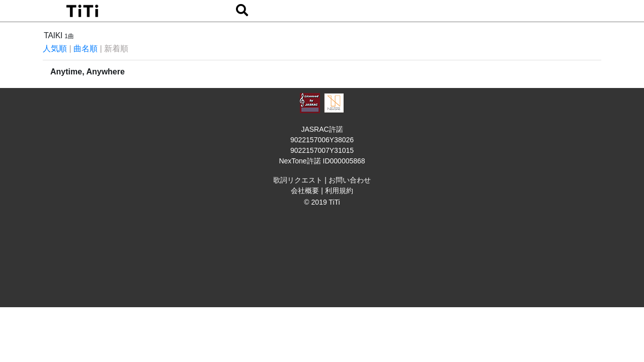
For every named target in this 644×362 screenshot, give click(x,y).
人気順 (55, 49)
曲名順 (86, 49)
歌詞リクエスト (298, 180)
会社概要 (305, 191)
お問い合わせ (350, 180)
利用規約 (339, 191)
